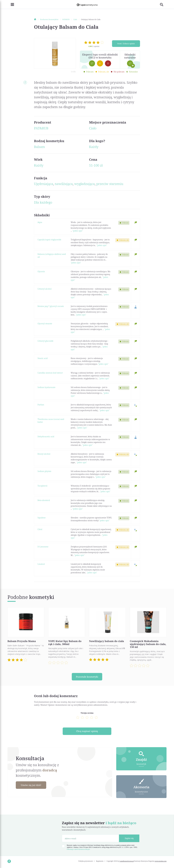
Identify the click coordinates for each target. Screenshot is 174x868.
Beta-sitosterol (44, 500)
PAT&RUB (41, 128)
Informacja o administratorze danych (78, 850)
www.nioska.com (161, 862)
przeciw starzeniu (110, 184)
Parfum (41, 405)
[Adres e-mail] (90, 839)
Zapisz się (129, 839)
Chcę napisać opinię (87, 732)
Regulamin (100, 862)
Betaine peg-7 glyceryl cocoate (51, 306)
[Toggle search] (163, 4)
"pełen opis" (78, 231)
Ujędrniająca (44, 184)
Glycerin (41, 271)
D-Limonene (43, 547)
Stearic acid (43, 358)
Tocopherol (42, 486)
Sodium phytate (44, 471)
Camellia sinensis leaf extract (50, 373)
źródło (73, 72)
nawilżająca (64, 184)
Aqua (40, 222)
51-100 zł (96, 165)
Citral (40, 529)
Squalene (42, 518)
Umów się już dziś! (32, 786)
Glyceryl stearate (45, 324)
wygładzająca (85, 184)
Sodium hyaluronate (46, 387)
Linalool (41, 564)
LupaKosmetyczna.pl (127, 862)
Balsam (39, 147)
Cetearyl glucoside (45, 341)
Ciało (93, 128)
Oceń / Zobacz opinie (126, 44)
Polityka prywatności (86, 862)
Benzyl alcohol (44, 454)
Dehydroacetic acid (46, 437)
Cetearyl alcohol (45, 289)
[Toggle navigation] (11, 4)
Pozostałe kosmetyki (87, 677)
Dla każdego (43, 202)
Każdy (94, 147)
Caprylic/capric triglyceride (49, 240)
